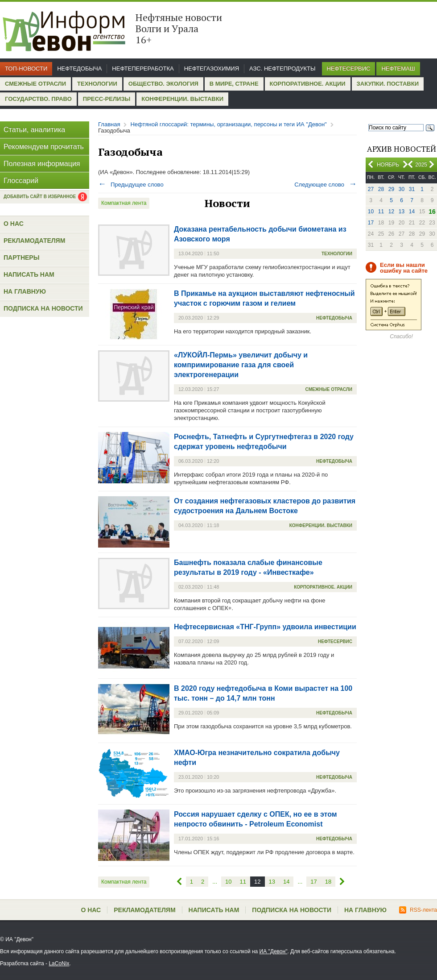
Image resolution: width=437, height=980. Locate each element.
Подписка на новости (43, 308)
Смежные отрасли (35, 84)
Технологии (97, 84)
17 (371, 223)
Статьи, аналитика (34, 130)
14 (412, 212)
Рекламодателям (34, 241)
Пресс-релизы (107, 99)
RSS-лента (418, 910)
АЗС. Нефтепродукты (282, 69)
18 (328, 882)
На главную (25, 291)
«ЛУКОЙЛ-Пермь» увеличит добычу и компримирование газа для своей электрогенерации (241, 365)
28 (381, 189)
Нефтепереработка (143, 69)
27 (371, 189)
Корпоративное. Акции (308, 84)
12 (391, 212)
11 (381, 212)
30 (402, 189)
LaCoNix (59, 963)
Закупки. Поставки (388, 84)
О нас (14, 224)
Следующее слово (326, 185)
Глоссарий (21, 181)
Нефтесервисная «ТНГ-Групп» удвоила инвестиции (265, 627)
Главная (109, 124)
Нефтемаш (398, 69)
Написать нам (29, 274)
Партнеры (21, 257)
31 (412, 189)
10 (371, 212)
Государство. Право (38, 99)
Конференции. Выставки (182, 99)
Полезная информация (42, 164)
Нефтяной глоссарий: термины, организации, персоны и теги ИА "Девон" (228, 124)
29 (391, 189)
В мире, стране (234, 84)
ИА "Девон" (274, 951)
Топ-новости (26, 69)
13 (402, 212)
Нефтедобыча (79, 69)
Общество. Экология (163, 84)
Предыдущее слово (131, 185)
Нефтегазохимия (212, 69)
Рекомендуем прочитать (44, 147)
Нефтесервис (349, 69)
